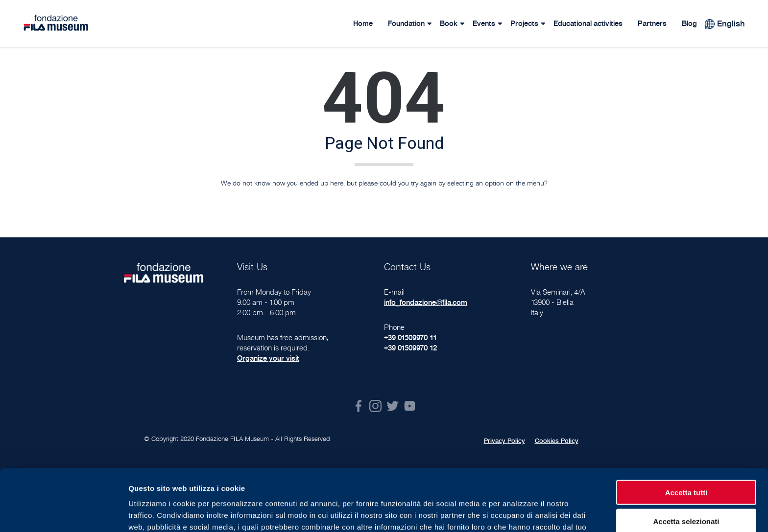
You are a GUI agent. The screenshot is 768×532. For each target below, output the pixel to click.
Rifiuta (686, 492)
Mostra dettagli (515, 513)
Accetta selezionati (686, 463)
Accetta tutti (686, 434)
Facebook (358, 406)
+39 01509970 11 (410, 337)
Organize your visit (268, 358)
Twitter (393, 406)
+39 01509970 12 (410, 348)
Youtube (410, 406)
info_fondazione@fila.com (426, 302)
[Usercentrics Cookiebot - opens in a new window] (63, 513)
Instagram (375, 406)
